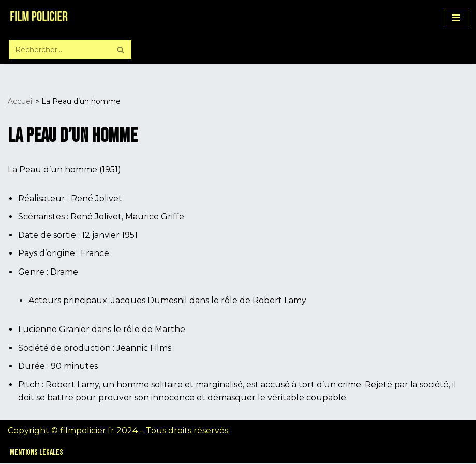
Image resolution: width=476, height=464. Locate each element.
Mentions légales (36, 453)
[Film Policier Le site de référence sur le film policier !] (39, 18)
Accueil (21, 101)
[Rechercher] (58, 50)
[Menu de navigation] (456, 18)
